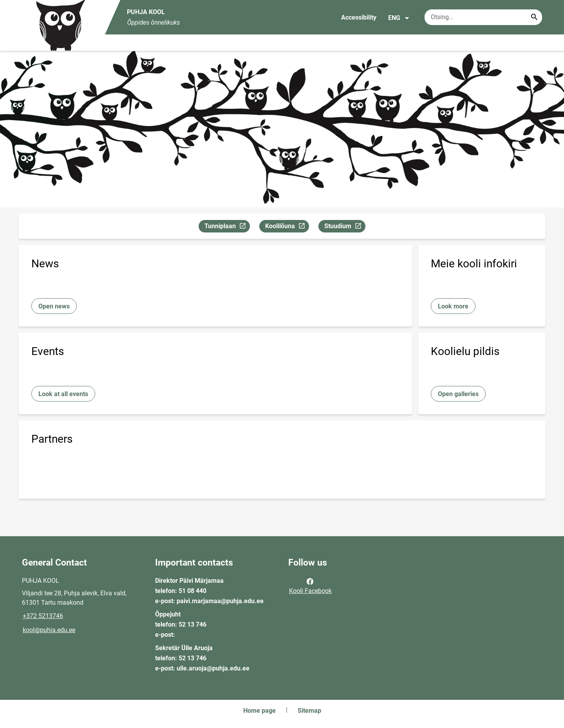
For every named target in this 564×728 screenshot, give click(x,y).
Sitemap (309, 711)
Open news (54, 306)
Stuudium (345, 227)
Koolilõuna (287, 227)
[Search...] (534, 17)
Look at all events (63, 394)
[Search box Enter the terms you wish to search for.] (483, 17)
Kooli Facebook (310, 586)
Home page (259, 711)
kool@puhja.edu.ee (49, 630)
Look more (453, 306)
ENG (399, 18)
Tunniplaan (227, 227)
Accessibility (359, 17)
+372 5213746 (43, 616)
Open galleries (458, 394)
